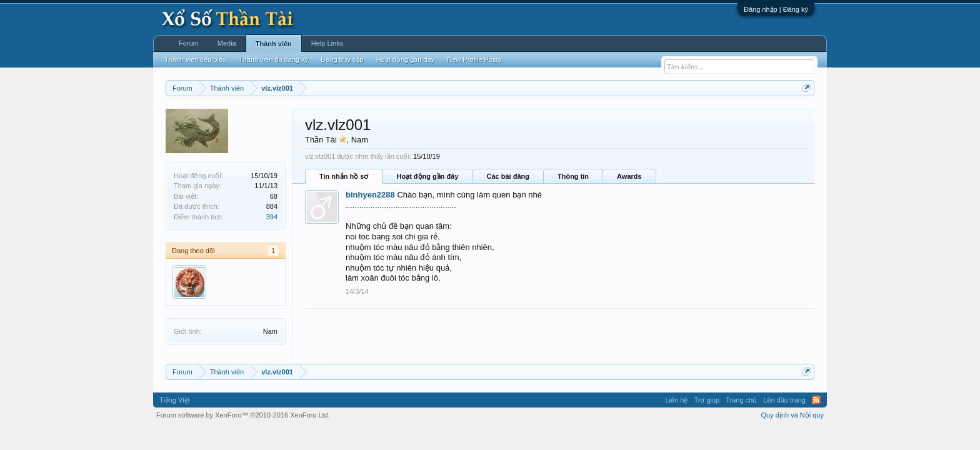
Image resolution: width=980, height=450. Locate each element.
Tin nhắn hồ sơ (344, 176)
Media (227, 43)
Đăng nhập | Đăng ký (776, 9)
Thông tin (573, 176)
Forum (189, 43)
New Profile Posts (474, 59)
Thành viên (274, 44)
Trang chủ (741, 400)
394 (272, 217)
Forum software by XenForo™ (243, 415)
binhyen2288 (370, 195)
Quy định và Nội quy (793, 415)
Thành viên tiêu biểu (195, 59)
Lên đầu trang (784, 400)
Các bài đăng (508, 176)
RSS (816, 400)
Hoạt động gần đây (427, 176)
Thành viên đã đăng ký (273, 59)
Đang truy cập (342, 59)
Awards (629, 176)
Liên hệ (676, 400)
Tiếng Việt (175, 400)
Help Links (327, 43)
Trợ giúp (707, 400)
